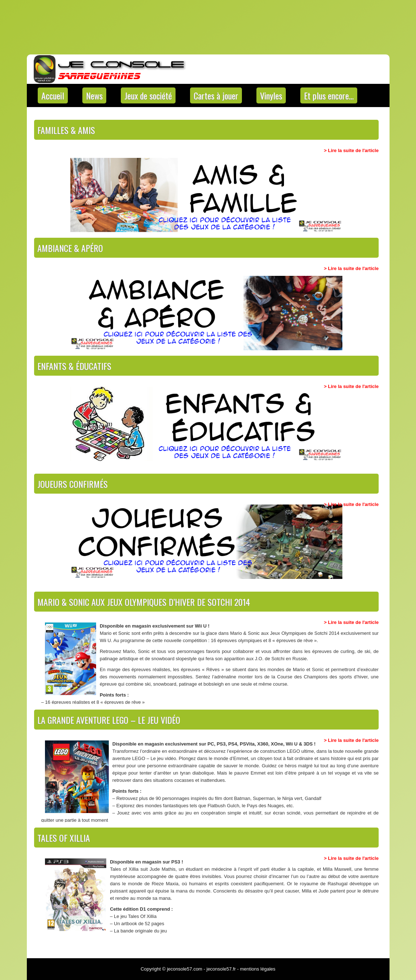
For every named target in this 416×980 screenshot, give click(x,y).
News (94, 95)
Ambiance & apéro (70, 248)
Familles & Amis (66, 130)
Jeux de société (148, 95)
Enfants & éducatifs (74, 366)
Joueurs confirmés (73, 484)
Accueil (53, 95)
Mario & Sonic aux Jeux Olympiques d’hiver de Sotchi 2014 (144, 602)
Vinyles (271, 95)
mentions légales (258, 969)
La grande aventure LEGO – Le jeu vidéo (109, 720)
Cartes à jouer (216, 95)
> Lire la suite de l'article (351, 150)
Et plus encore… (329, 95)
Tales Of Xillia (64, 838)
